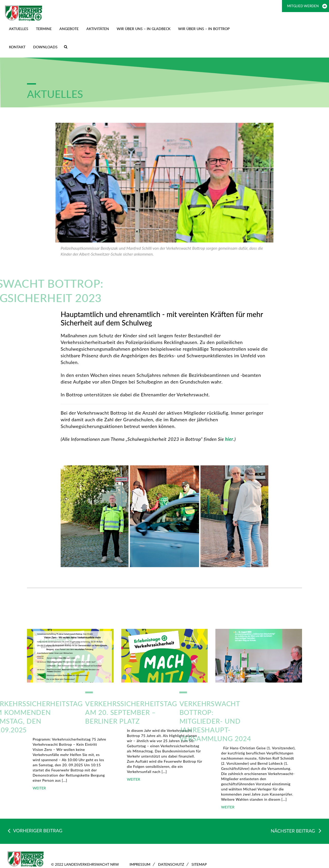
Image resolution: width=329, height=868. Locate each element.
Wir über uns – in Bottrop (204, 29)
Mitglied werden (303, 6)
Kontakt (17, 47)
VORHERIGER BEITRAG (35, 830)
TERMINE (44, 29)
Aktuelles (19, 29)
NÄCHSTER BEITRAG (296, 830)
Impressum (140, 864)
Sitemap (199, 864)
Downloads (45, 47)
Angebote (69, 29)
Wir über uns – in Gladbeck (144, 29)
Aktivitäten (98, 29)
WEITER (39, 788)
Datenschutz (171, 864)
